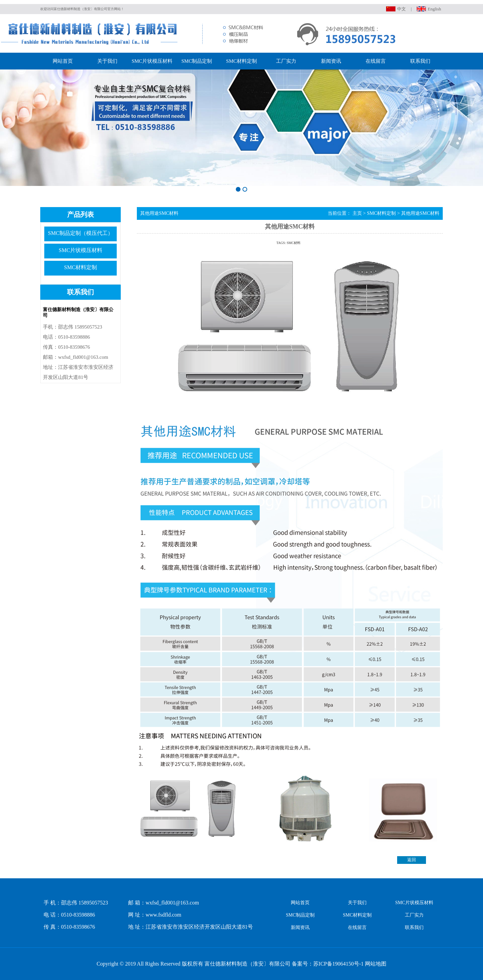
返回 (412, 860)
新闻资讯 (331, 61)
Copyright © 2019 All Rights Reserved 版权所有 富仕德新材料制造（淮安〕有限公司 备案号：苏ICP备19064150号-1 (230, 964)
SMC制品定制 (197, 61)
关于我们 (107, 61)
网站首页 (63, 61)
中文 (401, 9)
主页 (357, 213)
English (434, 9)
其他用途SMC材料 (420, 213)
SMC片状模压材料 (152, 61)
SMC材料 (294, 243)
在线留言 (376, 61)
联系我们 (420, 61)
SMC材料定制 (241, 61)
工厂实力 (286, 61)
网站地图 (376, 964)
